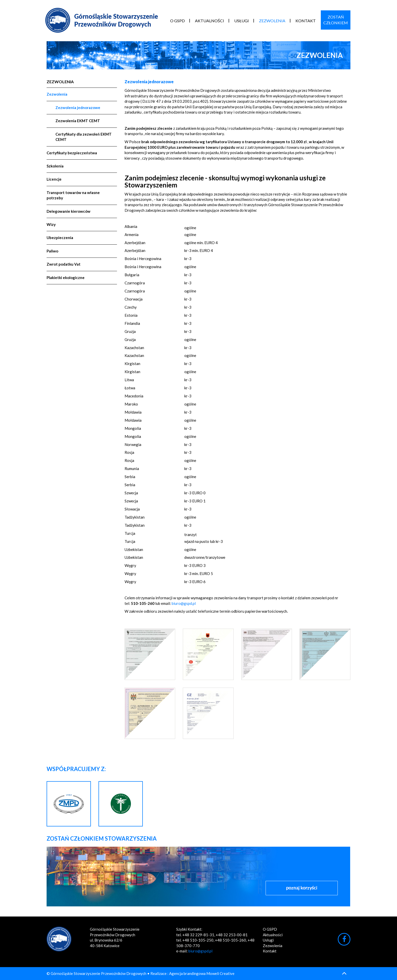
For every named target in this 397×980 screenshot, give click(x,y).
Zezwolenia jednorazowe (78, 108)
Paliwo (52, 251)
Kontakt (306, 21)
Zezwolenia (272, 21)
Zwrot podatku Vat (64, 264)
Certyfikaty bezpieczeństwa (72, 153)
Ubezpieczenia (60, 238)
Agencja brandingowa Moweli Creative (202, 973)
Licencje (54, 179)
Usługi (242, 21)
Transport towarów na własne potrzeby (73, 195)
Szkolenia (55, 166)
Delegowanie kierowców (68, 211)
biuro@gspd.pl (184, 603)
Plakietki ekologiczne (66, 278)
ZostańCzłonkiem (336, 20)
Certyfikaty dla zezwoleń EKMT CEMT (84, 137)
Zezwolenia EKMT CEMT (78, 121)
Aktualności (210, 21)
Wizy (51, 224)
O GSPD (177, 21)
